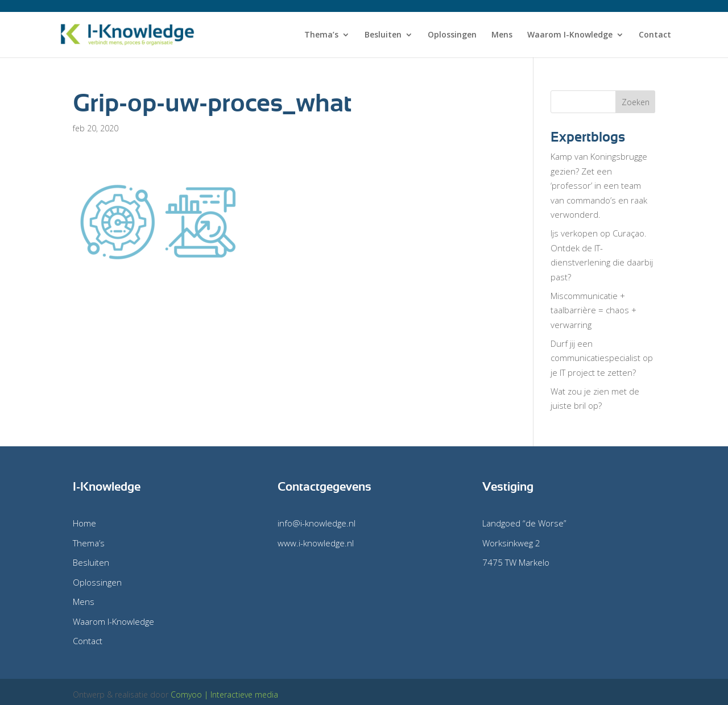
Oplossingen (452, 35)
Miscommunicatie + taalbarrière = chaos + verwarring (593, 310)
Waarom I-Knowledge (570, 35)
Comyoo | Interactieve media (224, 694)
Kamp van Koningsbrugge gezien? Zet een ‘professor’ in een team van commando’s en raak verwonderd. (599, 185)
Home (84, 523)
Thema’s (321, 35)
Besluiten (383, 35)
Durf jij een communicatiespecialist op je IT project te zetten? (602, 358)
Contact (655, 35)
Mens (502, 35)
